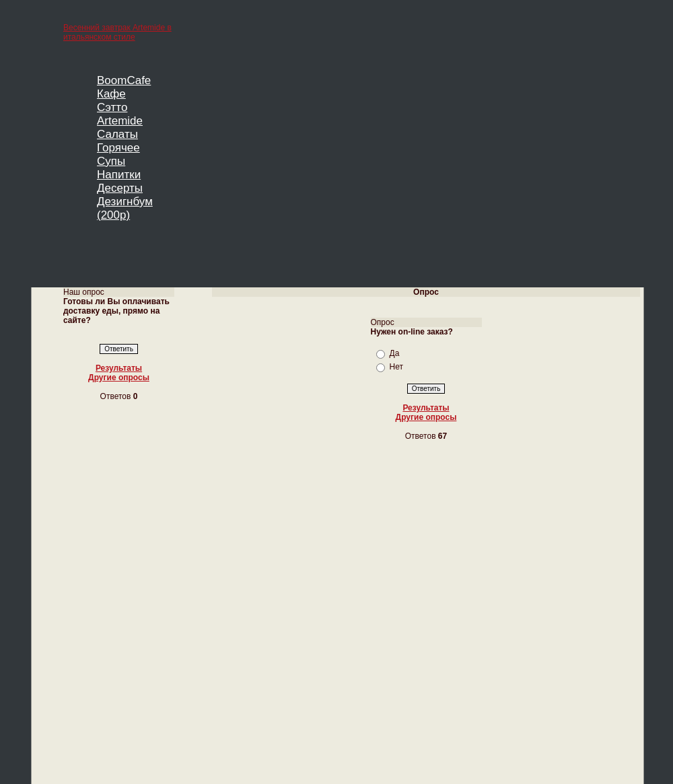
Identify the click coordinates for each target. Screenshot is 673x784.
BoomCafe (124, 80)
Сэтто (112, 107)
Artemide (120, 121)
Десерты (120, 188)
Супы (111, 161)
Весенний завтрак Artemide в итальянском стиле (117, 32)
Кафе (111, 94)
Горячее (118, 148)
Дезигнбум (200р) (125, 208)
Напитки (119, 175)
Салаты (117, 134)
